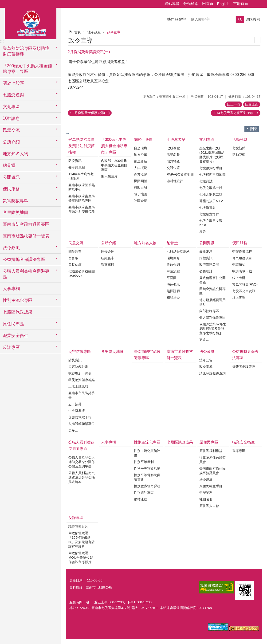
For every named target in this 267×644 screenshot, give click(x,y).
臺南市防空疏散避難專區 (26, 224)
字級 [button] (261, 4)
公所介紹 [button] (11, 142)
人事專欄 (11, 289)
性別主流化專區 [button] (18, 300)
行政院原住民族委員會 (212, 460)
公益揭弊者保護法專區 (245, 355)
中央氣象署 (77, 411)
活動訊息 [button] (11, 118)
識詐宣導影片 (78, 526)
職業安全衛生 (243, 442)
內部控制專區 (209, 311)
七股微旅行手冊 (211, 168)
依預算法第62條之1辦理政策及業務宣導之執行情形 (213, 329)
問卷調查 (75, 251)
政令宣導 (114, 32)
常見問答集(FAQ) (245, 284)
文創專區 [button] (11, 107)
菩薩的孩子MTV (211, 201)
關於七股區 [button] (13, 83)
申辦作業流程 (242, 251)
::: (5, 3)
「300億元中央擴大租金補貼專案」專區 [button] (27, 69)
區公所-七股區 (31, 23)
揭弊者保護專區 (244, 366)
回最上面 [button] (252, 104)
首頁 (78, 32)
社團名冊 (206, 499)
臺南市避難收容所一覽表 (26, 236)
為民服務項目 (242, 258)
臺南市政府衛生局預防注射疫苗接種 (82, 209)
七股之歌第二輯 (211, 194)
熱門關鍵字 (177, 19)
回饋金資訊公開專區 (212, 291)
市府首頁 (241, 4)
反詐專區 (76, 518)
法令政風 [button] (11, 248)
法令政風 (94, 32)
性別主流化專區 (147, 442)
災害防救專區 (80, 351)
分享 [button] (254, 4)
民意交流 (76, 243)
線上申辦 (239, 278)
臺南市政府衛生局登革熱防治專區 (82, 198)
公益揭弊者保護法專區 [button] (24, 259)
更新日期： (78, 580)
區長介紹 (108, 251)
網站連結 (141, 499)
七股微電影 (208, 208)
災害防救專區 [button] (16, 201)
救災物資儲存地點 (82, 380)
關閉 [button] (254, 129)
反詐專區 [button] (11, 347)
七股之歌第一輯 (211, 188)
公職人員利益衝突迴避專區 (82, 445)
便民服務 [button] (11, 189)
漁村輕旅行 (175, 181)
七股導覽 (173, 148)
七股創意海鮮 (209, 214)
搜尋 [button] (240, 20)
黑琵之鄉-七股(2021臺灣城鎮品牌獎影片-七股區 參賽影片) (212, 155)
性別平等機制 (144, 462)
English (223, 4)
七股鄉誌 (206, 181)
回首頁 (208, 4)
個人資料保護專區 (212, 318)
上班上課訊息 (78, 386)
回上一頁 (234, 104)
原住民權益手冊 (211, 486)
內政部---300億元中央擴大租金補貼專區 (114, 165)
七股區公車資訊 (244, 291)
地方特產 (173, 161)
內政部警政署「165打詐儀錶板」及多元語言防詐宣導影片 (82, 540)
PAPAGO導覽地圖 (180, 174)
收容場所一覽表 (80, 373)
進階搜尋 (253, 19)
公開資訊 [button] (11, 177)
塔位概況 (173, 284)
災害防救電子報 (80, 417)
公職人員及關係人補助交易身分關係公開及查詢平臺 (82, 462)
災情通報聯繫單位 (82, 424)
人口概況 (141, 168)
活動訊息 (240, 139)
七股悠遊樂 (176, 139)
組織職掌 (108, 258)
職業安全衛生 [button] (16, 336)
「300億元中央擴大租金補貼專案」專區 (114, 146)
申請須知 (239, 265)
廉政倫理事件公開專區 (212, 280)
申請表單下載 (242, 271)
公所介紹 (109, 243)
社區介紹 (141, 201)
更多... (204, 231)
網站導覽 (172, 4)
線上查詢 (239, 298)
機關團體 (141, 181)
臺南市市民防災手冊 (82, 395)
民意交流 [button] (11, 130)
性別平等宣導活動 (147, 468)
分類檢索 (191, 4)
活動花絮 (239, 155)
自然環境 (141, 148)
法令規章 (206, 479)
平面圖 (172, 278)
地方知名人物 (16, 154)
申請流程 (173, 271)
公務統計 (206, 271)
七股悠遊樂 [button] (13, 95)
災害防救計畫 (78, 367)
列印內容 (257, 40)
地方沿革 (141, 155)
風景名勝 (173, 155)
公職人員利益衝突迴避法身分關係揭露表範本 (82, 477)
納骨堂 (172, 243)
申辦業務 (206, 493)
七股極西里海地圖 (212, 175)
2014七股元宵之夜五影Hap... (234, 113)
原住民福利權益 (211, 451)
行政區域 (141, 188)
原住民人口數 (209, 506)
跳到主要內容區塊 (2, 2)
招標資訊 (206, 258)
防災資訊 (75, 360)
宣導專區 (239, 451)
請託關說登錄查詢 (212, 373)
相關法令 (173, 298)
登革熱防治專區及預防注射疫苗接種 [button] (26, 51)
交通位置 (173, 168)
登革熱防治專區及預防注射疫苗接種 (82, 146)
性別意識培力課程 (147, 486)
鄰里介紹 (141, 161)
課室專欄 (108, 265)
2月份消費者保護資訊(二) (91, 113)
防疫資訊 (75, 161)
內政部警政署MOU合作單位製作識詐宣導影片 (81, 558)
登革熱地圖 (77, 167)
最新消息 (206, 251)
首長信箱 (75, 265)
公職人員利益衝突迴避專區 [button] (26, 274)
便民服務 (240, 243)
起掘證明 (173, 291)
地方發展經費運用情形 (212, 302)
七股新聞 (239, 148)
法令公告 (206, 360)
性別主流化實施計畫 (147, 453)
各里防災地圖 (16, 212)
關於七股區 (143, 139)
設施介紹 (173, 265)
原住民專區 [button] (13, 324)
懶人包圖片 (109, 176)
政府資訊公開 (209, 265)
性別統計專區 (144, 493)
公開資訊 (207, 243)
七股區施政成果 (18, 312)
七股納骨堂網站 (178, 251)
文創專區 (207, 139)
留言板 (73, 258)
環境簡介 (173, 258)
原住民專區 (209, 442)
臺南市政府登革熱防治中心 (82, 187)
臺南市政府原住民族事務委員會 (212, 471)
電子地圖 (141, 194)
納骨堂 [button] (9, 165)
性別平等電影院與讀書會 (147, 477)
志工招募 (75, 404)
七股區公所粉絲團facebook (82, 273)
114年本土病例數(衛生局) (81, 176)
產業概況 (141, 174)
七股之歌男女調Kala (211, 223)
